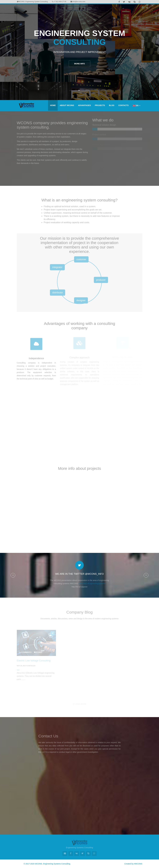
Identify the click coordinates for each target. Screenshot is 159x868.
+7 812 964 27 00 (59, 2)
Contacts (123, 105)
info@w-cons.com (78, 2)
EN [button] (136, 106)
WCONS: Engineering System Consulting (32, 2)
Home (53, 105)
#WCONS (138, 864)
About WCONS (67, 105)
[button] (13, 575)
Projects (100, 105)
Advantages (85, 105)
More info (79, 65)
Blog (112, 105)
